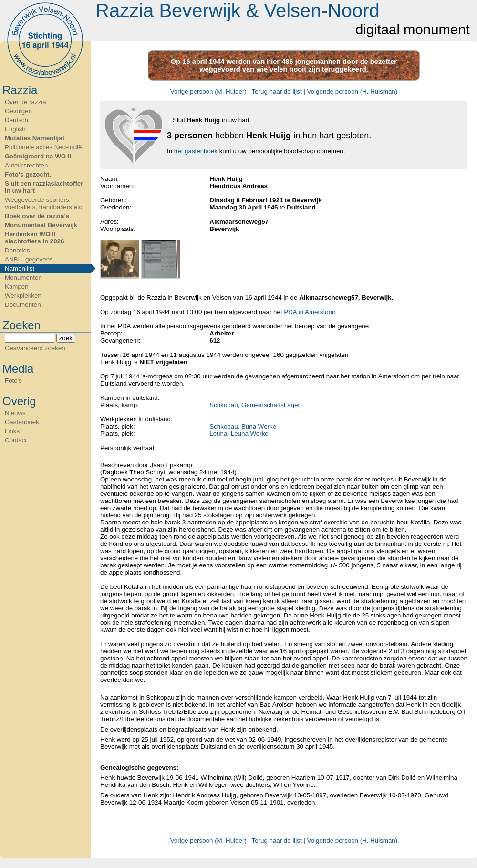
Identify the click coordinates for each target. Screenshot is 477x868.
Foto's (13, 381)
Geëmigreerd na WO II (38, 156)
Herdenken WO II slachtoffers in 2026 (34, 238)
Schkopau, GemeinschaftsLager (255, 405)
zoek (66, 338)
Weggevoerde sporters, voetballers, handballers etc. (44, 203)
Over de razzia (26, 102)
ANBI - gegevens (29, 259)
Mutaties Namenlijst (35, 138)
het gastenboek (196, 151)
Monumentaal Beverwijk (41, 225)
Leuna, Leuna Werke (239, 434)
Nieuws (15, 413)
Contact (16, 440)
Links (12, 431)
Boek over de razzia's (37, 216)
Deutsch (16, 120)
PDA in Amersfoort (310, 312)
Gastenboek (22, 422)
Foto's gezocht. (28, 174)
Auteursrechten (26, 165)
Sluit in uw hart (211, 120)
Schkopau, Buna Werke (243, 426)
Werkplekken (23, 296)
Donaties (17, 250)
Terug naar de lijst (276, 91)
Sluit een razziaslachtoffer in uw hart (44, 187)
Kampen (17, 287)
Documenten (23, 305)
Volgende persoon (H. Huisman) (353, 91)
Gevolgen (18, 111)
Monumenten (23, 277)
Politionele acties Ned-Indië (43, 147)
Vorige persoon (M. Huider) (208, 91)
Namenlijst (20, 268)
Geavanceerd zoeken (35, 348)
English (15, 129)
